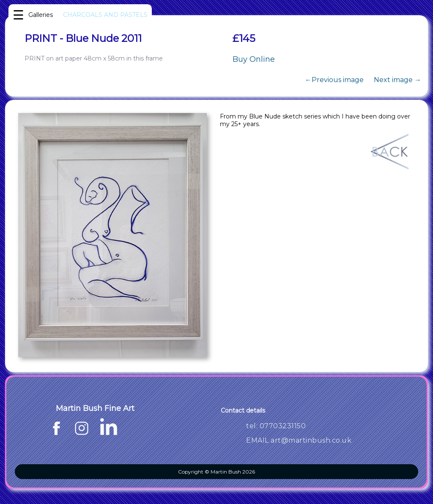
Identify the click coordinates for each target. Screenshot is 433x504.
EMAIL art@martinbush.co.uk (299, 440)
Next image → (397, 80)
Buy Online (254, 59)
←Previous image (334, 80)
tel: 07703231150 (276, 426)
